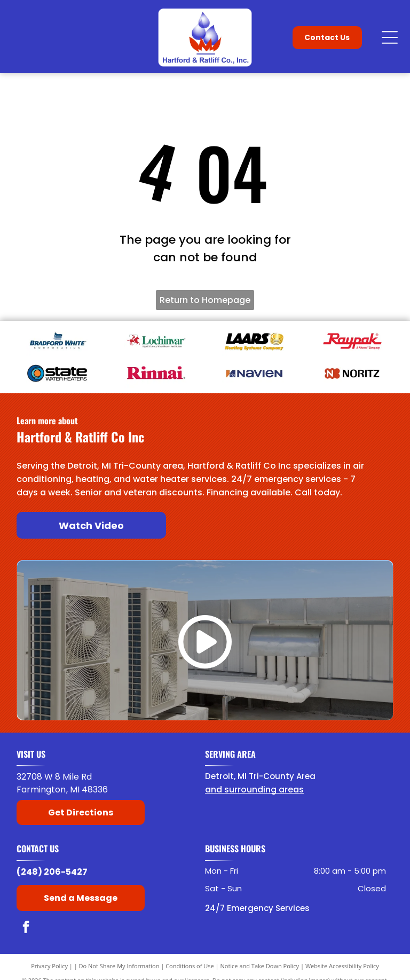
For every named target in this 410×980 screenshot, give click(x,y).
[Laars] (254, 341)
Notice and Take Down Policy (260, 966)
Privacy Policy (49, 966)
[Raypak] (352, 341)
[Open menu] (390, 37)
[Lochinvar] (156, 341)
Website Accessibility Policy (342, 966)
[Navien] (254, 373)
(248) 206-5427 (52, 872)
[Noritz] (352, 373)
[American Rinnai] (156, 373)
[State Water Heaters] (57, 373)
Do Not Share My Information (119, 966)
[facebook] (26, 928)
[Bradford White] (57, 341)
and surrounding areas (254, 790)
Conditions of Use (190, 966)
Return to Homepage (205, 300)
